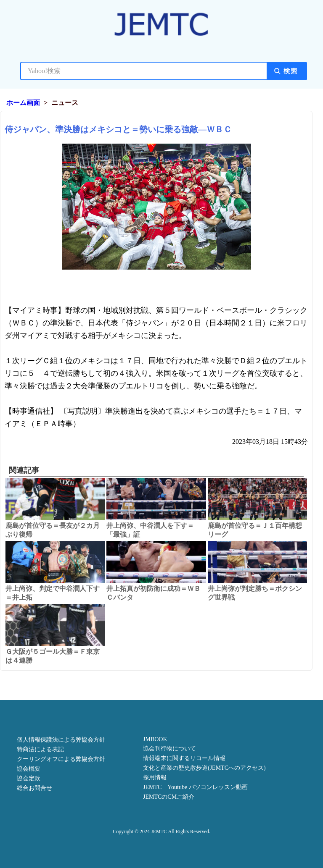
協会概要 (29, 769)
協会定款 (29, 778)
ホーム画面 (23, 103)
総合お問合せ (34, 788)
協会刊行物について (169, 749)
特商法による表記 (40, 749)
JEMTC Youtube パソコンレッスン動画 (195, 787)
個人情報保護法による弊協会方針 (61, 740)
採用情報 (155, 778)
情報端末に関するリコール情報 (184, 758)
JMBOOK (155, 739)
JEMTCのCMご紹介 (169, 797)
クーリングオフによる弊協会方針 (61, 759)
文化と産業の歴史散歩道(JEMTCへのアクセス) (204, 768)
